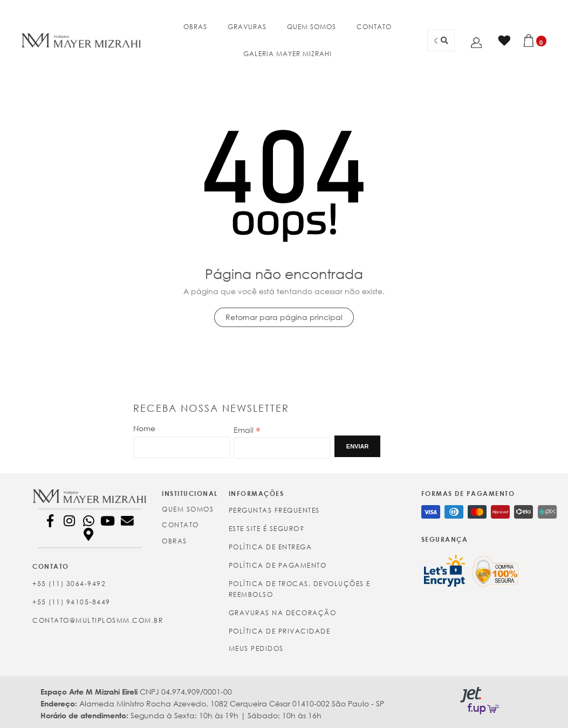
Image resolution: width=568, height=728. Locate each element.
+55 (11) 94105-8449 (71, 602)
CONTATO (374, 27)
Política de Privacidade (280, 631)
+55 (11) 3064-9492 (69, 584)
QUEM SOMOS (312, 27)
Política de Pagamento (278, 565)
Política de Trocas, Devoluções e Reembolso (300, 589)
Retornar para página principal (284, 317)
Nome (144, 428)
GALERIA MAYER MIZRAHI (288, 54)
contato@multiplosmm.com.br (90, 620)
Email (247, 430)
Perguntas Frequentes (274, 510)
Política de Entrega (271, 547)
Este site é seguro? (267, 529)
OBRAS (195, 27)
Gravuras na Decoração (283, 613)
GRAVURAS (247, 27)
